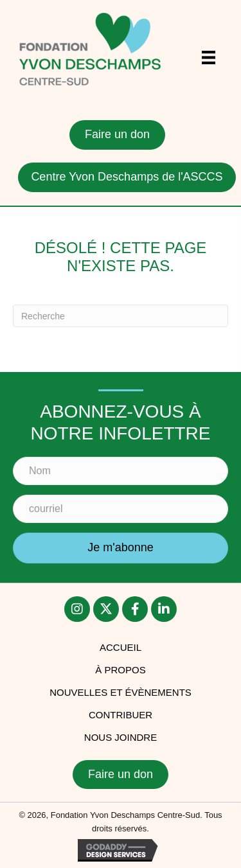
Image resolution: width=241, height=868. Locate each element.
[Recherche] (121, 316)
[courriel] (121, 509)
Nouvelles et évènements (121, 692)
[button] (121, 548)
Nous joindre (121, 737)
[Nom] (121, 471)
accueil (121, 647)
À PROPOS (120, 670)
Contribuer (121, 715)
